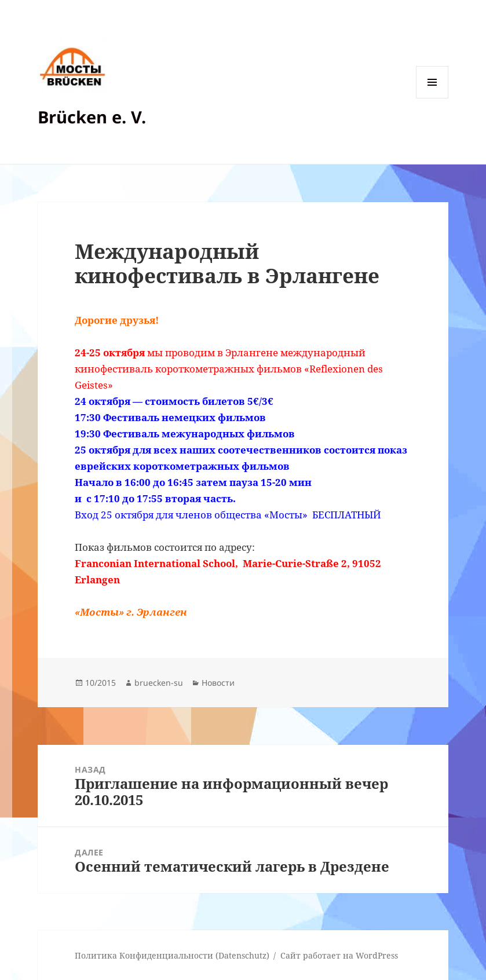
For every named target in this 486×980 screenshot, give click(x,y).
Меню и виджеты (432, 98)
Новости (218, 683)
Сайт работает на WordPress (339, 955)
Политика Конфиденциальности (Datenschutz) (172, 955)
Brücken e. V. (92, 117)
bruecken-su (159, 683)
